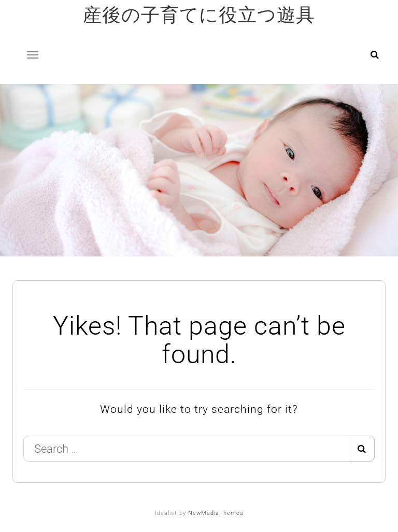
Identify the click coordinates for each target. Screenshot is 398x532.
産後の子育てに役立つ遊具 (199, 15)
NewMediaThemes (216, 513)
